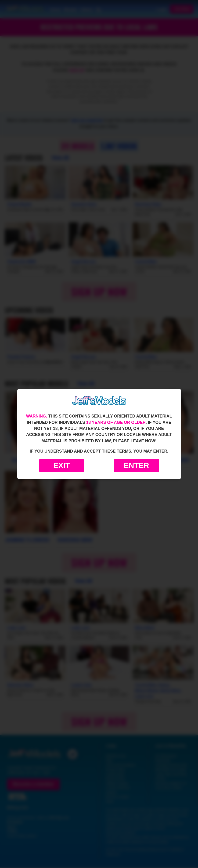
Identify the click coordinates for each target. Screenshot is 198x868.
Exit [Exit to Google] (62, 465)
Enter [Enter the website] (136, 465)
